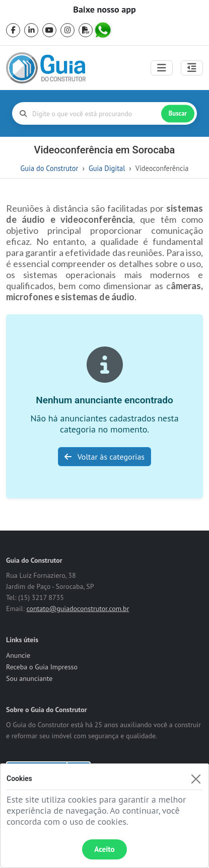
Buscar (178, 113)
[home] (46, 68)
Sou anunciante (29, 678)
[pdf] (86, 30)
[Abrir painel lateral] (192, 68)
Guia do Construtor (50, 168)
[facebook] (13, 30)
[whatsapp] (104, 30)
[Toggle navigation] (162, 68)
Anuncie (18, 655)
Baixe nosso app (104, 10)
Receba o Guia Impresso (42, 667)
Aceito (104, 849)
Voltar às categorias (104, 457)
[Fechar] (196, 779)
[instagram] (67, 30)
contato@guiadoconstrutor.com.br (78, 609)
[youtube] (49, 30)
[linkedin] (31, 30)
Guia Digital (107, 168)
